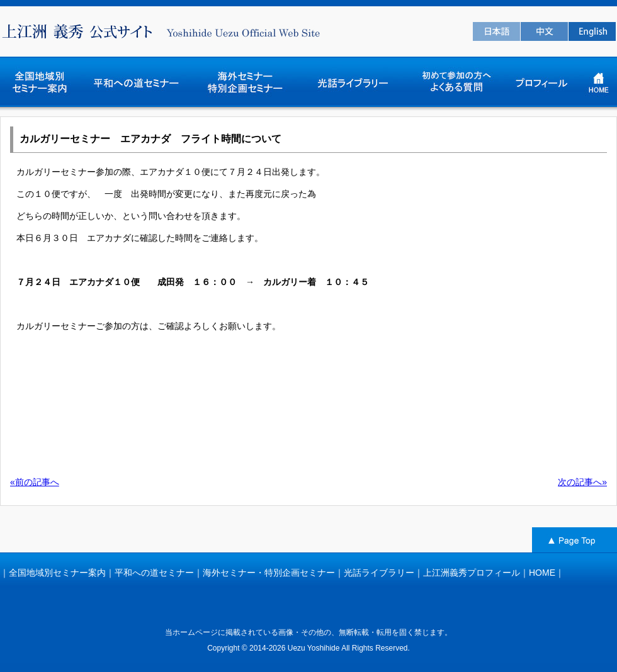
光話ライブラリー (379, 573)
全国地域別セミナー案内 (57, 573)
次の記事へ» (582, 482)
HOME (542, 573)
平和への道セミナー (154, 573)
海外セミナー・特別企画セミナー (269, 573)
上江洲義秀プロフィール (472, 573)
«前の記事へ (35, 482)
